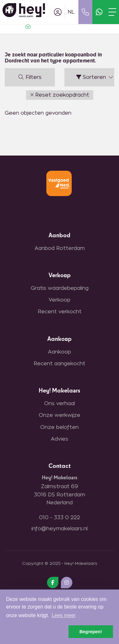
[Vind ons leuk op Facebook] (53, 583)
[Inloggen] (58, 12)
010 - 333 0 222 (60, 518)
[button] (60, 95)
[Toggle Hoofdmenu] (112, 12)
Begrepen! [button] (91, 632)
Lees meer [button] (64, 615)
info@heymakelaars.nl (60, 529)
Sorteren (95, 77)
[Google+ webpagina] (67, 583)
